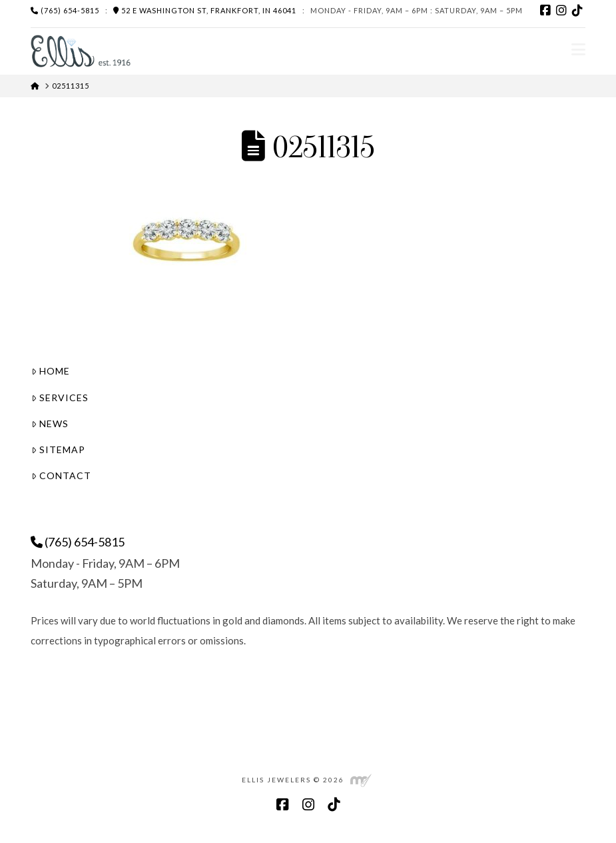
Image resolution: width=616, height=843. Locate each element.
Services (60, 398)
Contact (61, 475)
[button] (578, 49)
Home (51, 371)
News (50, 423)
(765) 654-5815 (65, 10)
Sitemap (58, 449)
